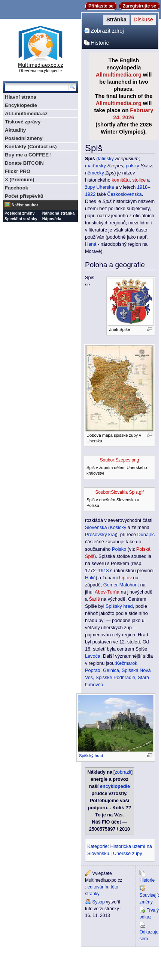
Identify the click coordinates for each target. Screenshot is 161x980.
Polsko (119, 549)
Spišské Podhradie (115, 678)
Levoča (93, 656)
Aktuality (15, 130)
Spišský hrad (119, 606)
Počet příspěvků (24, 196)
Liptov (125, 578)
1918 (142, 187)
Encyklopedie (21, 105)
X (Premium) (20, 180)
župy (90, 187)
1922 (90, 194)
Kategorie (97, 846)
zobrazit (123, 772)
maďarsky (95, 166)
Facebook (16, 188)
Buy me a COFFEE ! (28, 155)
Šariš (95, 599)
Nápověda (52, 219)
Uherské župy (128, 854)
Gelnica (111, 670)
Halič (90, 578)
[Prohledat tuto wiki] (37, 87)
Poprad (93, 670)
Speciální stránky (21, 219)
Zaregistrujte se (139, 6)
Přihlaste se (101, 6)
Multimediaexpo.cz (40, 48)
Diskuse (143, 20)
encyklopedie (115, 786)
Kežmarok (127, 663)
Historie (100, 43)
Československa (124, 194)
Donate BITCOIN (24, 163)
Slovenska (96, 528)
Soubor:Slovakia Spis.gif (119, 492)
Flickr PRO (18, 171)
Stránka (116, 20)
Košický (118, 528)
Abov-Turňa (107, 592)
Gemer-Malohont (121, 585)
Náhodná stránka (58, 213)
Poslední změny (24, 138)
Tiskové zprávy (23, 122)
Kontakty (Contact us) (31, 147)
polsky (133, 166)
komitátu (121, 180)
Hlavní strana (21, 97)
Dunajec (146, 535)
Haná (91, 244)
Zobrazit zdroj (107, 31)
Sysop (98, 902)
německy (95, 173)
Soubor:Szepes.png (120, 460)
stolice (139, 180)
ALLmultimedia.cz (26, 113)
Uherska (105, 187)
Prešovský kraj (101, 535)
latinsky (106, 159)
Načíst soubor (25, 205)
